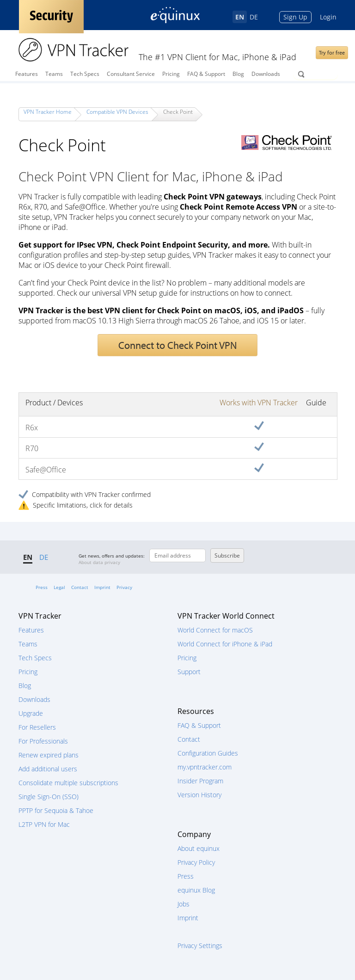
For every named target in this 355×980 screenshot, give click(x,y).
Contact (80, 587)
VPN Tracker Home (48, 112)
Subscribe (227, 555)
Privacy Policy (196, 862)
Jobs (184, 904)
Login (328, 17)
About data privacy (99, 562)
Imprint (102, 587)
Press (42, 587)
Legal (59, 587)
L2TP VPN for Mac (44, 824)
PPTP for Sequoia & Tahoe (56, 810)
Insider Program (200, 781)
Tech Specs (85, 74)
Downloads (266, 74)
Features (27, 74)
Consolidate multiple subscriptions (68, 783)
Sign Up (295, 17)
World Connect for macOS (215, 630)
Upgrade (31, 713)
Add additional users (48, 769)
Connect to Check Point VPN (177, 345)
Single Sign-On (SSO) (49, 797)
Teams (54, 74)
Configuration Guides (208, 753)
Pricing (171, 74)
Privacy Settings (200, 946)
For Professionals (43, 741)
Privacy (124, 587)
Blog (238, 74)
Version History (199, 795)
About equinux (199, 848)
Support (189, 672)
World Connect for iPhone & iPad (225, 644)
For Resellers (37, 727)
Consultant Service (131, 74)
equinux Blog (196, 890)
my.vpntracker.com (205, 767)
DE (254, 17)
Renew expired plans (49, 755)
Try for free (332, 53)
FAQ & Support (206, 74)
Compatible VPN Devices (117, 112)
